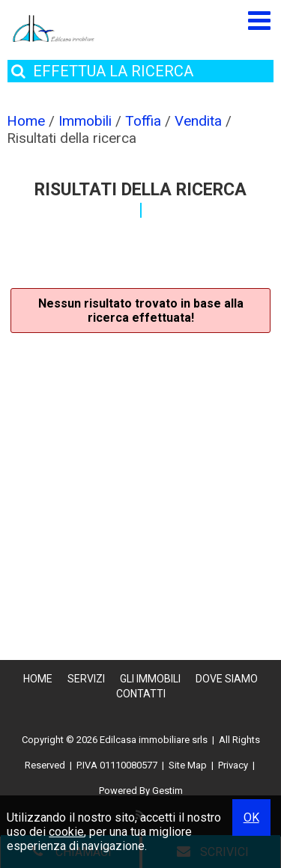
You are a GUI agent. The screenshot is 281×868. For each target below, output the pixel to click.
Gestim (167, 791)
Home (38, 679)
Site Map (188, 765)
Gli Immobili (150, 679)
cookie (66, 832)
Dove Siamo (227, 679)
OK (251, 817)
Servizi (86, 679)
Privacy (233, 765)
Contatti (141, 694)
